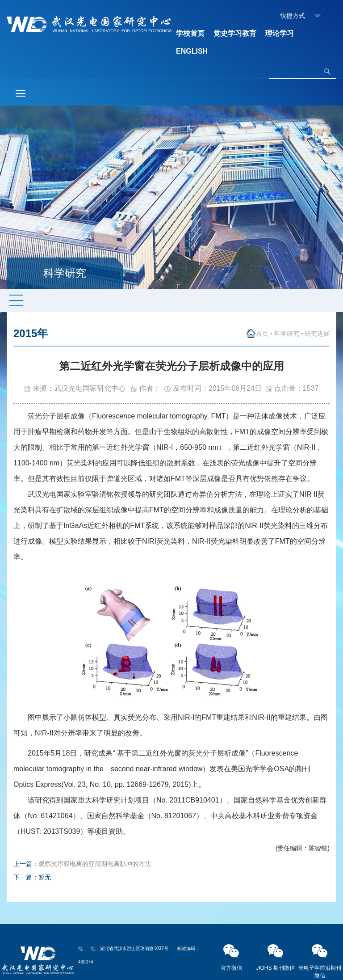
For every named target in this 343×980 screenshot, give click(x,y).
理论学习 (280, 33)
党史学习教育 (235, 33)
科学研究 (287, 334)
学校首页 (190, 33)
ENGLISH (192, 51)
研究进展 (317, 334)
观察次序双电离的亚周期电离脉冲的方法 (95, 864)
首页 (262, 334)
